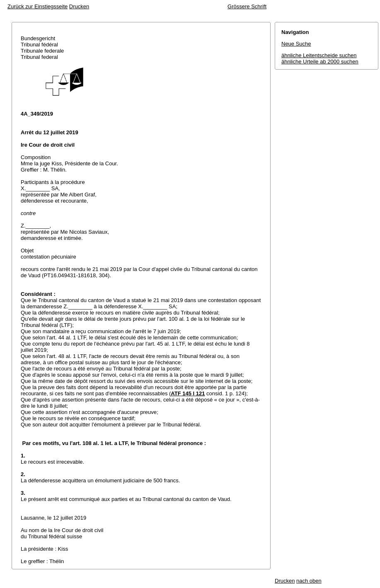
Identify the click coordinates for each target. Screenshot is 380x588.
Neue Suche (296, 44)
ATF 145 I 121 (188, 393)
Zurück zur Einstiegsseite (38, 6)
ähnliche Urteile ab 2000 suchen (320, 62)
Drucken (79, 6)
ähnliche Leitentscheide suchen (319, 55)
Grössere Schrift (247, 6)
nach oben (309, 581)
